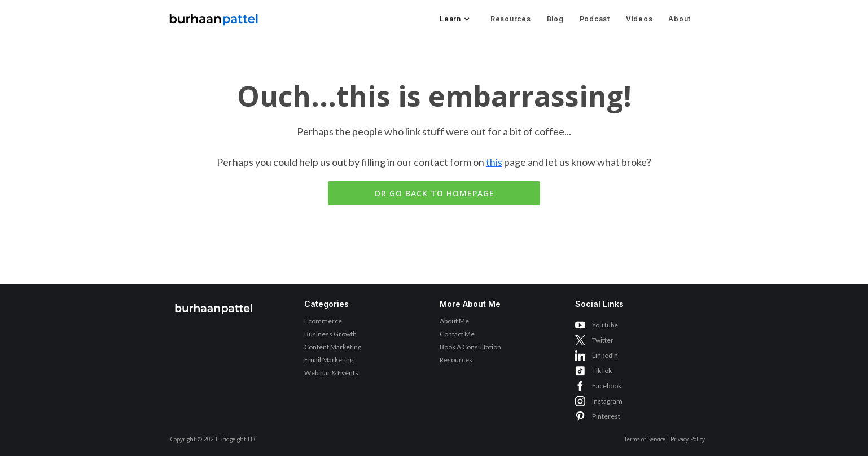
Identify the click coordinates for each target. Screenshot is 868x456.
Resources (511, 19)
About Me (454, 321)
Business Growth (330, 334)
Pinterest (606, 416)
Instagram (607, 401)
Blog (555, 19)
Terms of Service (645, 439)
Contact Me (457, 334)
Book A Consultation (470, 347)
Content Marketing (333, 347)
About (680, 19)
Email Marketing (329, 360)
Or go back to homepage (434, 193)
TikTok (602, 370)
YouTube (605, 325)
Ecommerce (323, 321)
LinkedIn (605, 355)
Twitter (603, 340)
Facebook (607, 386)
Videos (639, 19)
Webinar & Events (331, 373)
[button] (454, 19)
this (494, 162)
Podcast (595, 19)
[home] (214, 17)
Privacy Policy (688, 439)
